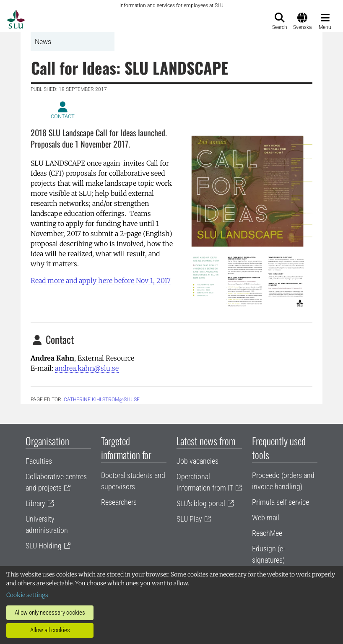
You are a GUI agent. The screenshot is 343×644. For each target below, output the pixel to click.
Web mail (266, 518)
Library (35, 503)
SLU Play (189, 519)
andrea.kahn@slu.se (87, 368)
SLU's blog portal (201, 503)
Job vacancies (197, 461)
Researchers (119, 502)
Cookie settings (27, 595)
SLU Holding (44, 546)
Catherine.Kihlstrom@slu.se (102, 400)
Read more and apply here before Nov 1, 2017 (101, 280)
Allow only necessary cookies (50, 613)
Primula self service (281, 502)
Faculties (39, 461)
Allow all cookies (50, 630)
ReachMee (267, 533)
